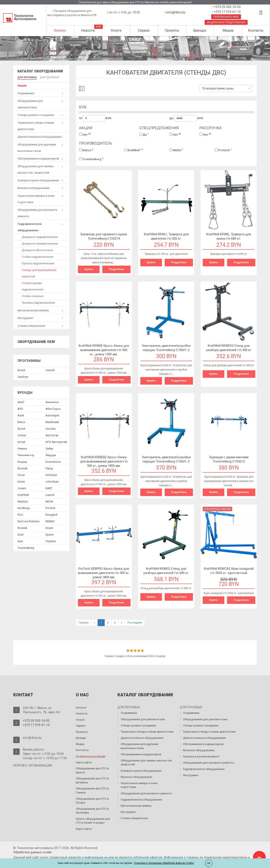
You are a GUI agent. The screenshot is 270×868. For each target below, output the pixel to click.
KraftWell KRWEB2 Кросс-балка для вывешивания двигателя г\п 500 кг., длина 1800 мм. (104, 461)
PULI (20, 515)
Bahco (86, 150)
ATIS (20, 409)
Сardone (23, 377)
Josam (22, 488)
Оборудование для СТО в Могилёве (92, 811)
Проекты (172, 30)
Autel (21, 415)
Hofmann (51, 475)
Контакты (256, 30)
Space (49, 534)
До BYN (186, 118)
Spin (20, 541)
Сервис (144, 30)
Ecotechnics (53, 462)
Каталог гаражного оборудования (60, 55)
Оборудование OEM (36, 342)
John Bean (52, 481)
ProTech (223, 150)
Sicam (49, 528)
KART (49, 488)
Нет (85, 134)
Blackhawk (52, 422)
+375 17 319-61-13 (227, 12)
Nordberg (23, 508)
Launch (50, 495)
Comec (22, 435)
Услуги (116, 30)
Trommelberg (91, 159)
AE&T (21, 402)
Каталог (60, 30)
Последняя (135, 623)
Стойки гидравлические (37, 257)
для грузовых (48, 77)
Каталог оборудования (40, 71)
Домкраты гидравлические (40, 237)
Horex (21, 481)
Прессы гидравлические (38, 263)
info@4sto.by (176, 12)
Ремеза (22, 448)
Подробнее (116, 269)
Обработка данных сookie (32, 852)
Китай (21, 442)
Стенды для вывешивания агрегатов (39, 273)
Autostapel (52, 415)
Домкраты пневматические (40, 243)
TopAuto (51, 541)
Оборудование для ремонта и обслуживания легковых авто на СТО (142, 55)
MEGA (176, 150)
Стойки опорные (33, 296)
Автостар (52, 435)
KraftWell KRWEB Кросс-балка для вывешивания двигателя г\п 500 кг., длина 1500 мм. (104, 350)
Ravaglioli (51, 515)
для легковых (27, 77)
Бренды (200, 30)
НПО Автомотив (56, 442)
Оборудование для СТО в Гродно (92, 801)
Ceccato (51, 428)
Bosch (21, 370)
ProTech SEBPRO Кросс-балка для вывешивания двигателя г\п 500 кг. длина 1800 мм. (104, 573)
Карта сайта (84, 762)
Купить (89, 269)
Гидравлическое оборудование (222, 55)
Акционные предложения (226, 22)
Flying (49, 468)
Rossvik (22, 528)
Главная (22, 55)
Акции (22, 85)
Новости (88, 30)
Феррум (51, 455)
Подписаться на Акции (91, 756)
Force (21, 475)
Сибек (49, 448)
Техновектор (26, 455)
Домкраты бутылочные (37, 250)
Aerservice (52, 402)
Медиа (228, 30)
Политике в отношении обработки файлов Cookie (164, 863)
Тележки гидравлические (38, 302)
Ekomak (23, 468)
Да (144, 134)
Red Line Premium (29, 521)
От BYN (95, 118)
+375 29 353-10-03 (227, 7)
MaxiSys (23, 501)
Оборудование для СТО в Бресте (92, 770)
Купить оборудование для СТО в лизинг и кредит (93, 821)
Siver (21, 534)
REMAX (50, 521)
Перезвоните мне (226, 17)
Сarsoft (50, 370)
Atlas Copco (53, 409)
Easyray (22, 462)
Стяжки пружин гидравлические (32, 286)
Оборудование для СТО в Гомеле (92, 790)
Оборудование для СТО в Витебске (92, 780)
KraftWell (134, 150)
